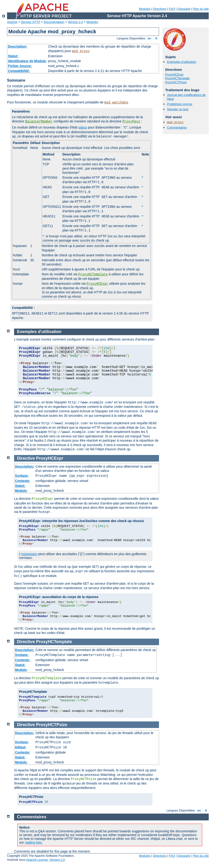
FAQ (172, 9)
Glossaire (184, 9)
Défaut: (21, 747)
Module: (21, 491)
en (149, 38)
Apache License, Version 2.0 (46, 860)
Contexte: (23, 481)
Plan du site (201, 9)
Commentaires (177, 127)
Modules (145, 9)
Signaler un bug (178, 109)
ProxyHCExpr (97, 284)
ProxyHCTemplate (93, 274)
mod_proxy (81, 51)
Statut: (13, 56)
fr (157, 38)
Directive (26, 458)
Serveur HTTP (31, 22)
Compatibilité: (19, 71)
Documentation (54, 22)
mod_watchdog (116, 102)
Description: (18, 46)
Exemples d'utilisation (182, 62)
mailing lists (33, 842)
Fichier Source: (20, 66)
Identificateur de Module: (27, 61)
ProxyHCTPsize (176, 82)
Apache (12, 22)
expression (29, 554)
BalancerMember (39, 121)
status (83, 127)
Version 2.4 (75, 22)
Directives (160, 9)
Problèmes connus (180, 104)
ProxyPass (131, 121)
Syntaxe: (22, 476)
